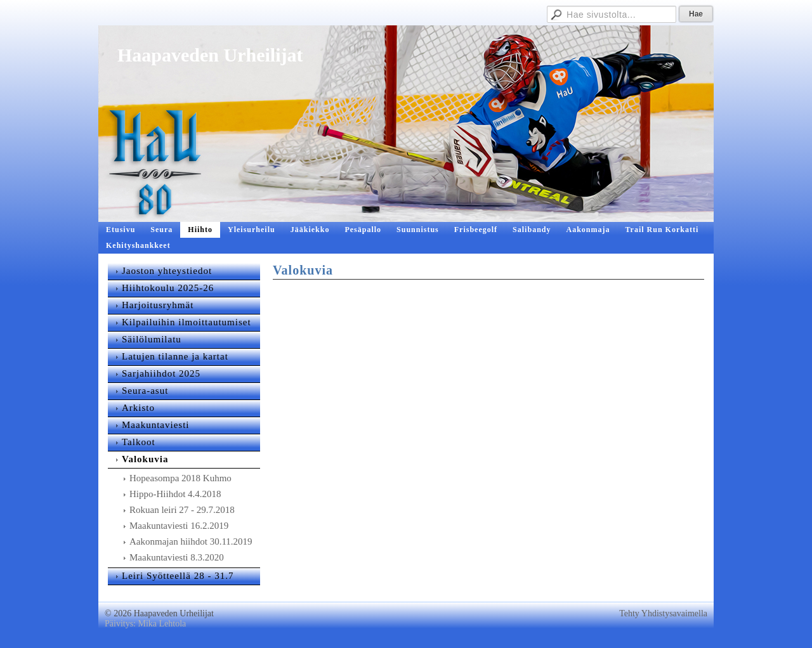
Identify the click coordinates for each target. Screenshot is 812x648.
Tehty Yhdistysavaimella (663, 613)
